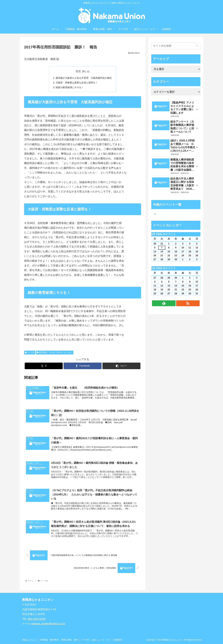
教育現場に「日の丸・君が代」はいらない (55, 352)
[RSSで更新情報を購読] (188, 303)
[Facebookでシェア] (83, 366)
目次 (78, 71)
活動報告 (118, 640)
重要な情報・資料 (70, 640)
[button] (121, 366)
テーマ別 (30, 352)
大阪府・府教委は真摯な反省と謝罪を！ (77, 83)
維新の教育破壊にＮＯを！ (70, 87)
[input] (176, 46)
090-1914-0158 (37, 619)
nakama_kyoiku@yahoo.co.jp (48, 624)
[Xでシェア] (44, 366)
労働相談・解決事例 (49, 640)
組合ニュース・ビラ (101, 640)
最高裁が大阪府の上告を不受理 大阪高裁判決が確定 (84, 78)
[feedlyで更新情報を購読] (164, 303)
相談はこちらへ (30, 640)
